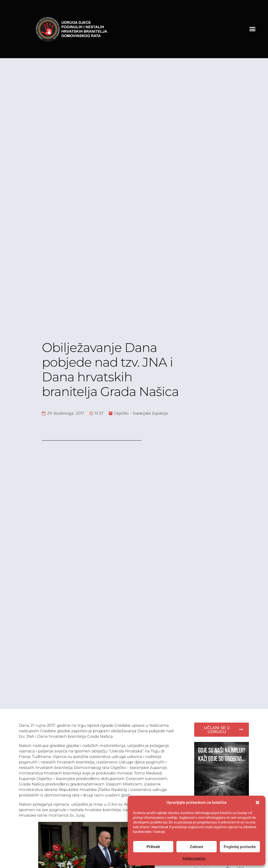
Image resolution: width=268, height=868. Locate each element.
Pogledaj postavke (240, 847)
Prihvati (153, 847)
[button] (258, 802)
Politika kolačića (194, 859)
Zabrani (197, 847)
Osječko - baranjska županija (141, 413)
